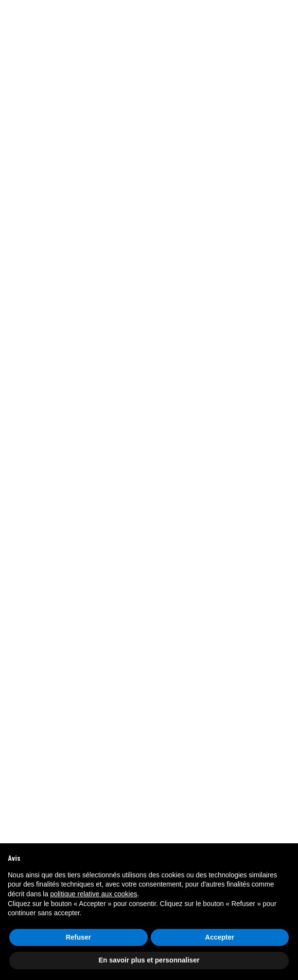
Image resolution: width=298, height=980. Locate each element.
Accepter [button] (220, 937)
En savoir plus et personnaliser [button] (149, 960)
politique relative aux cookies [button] (94, 894)
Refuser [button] (78, 937)
